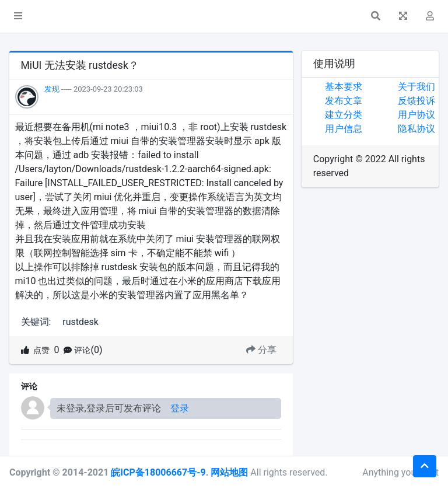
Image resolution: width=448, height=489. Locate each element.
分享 (261, 350)
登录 (180, 408)
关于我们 (416, 87)
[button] (18, 16)
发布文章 (344, 101)
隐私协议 (416, 129)
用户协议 (416, 115)
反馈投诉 (416, 101)
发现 (52, 89)
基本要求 (344, 87)
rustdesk (80, 322)
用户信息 (344, 129)
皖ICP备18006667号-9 (158, 472)
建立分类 (344, 115)
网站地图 (229, 472)
